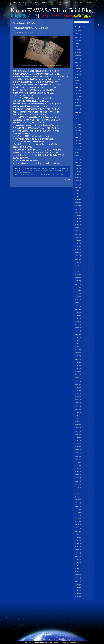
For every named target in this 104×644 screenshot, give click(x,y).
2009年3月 (78, 594)
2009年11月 (78, 569)
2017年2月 (78, 297)
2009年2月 (78, 597)
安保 (49, 169)
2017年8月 (78, 278)
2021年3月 (78, 143)
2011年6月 (78, 509)
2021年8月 (78, 128)
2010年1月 (78, 562)
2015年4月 (78, 365)
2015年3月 (78, 369)
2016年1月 (78, 337)
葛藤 (51, 171)
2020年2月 (78, 184)
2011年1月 (78, 525)
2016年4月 (78, 328)
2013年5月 (78, 437)
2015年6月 (78, 359)
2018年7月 (78, 243)
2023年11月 (78, 43)
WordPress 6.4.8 (57, 643)
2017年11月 (78, 268)
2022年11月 (78, 81)
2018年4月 (78, 253)
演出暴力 (47, 171)
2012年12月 (78, 453)
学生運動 (45, 169)
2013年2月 (78, 447)
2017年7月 (78, 281)
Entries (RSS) (66, 643)
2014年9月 (78, 387)
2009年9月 (78, 575)
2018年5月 (78, 250)
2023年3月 (78, 68)
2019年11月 (78, 193)
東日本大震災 (59, 4)
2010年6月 (78, 547)
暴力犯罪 (25, 171)
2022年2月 (78, 109)
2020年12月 (78, 153)
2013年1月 (78, 450)
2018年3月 (78, 256)
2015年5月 (78, 362)
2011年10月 (78, 497)
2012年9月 (78, 462)
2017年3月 (78, 293)
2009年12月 (78, 566)
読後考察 (59, 171)
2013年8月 (78, 428)
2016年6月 (78, 322)
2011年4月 (78, 515)
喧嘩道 (35, 169)
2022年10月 (78, 84)
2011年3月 (78, 519)
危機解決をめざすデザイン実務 (54, 174)
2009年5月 (78, 587)
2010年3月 (78, 556)
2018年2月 (78, 259)
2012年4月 (78, 478)
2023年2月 (78, 71)
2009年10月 (78, 572)
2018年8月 (78, 240)
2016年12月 (78, 303)
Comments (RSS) (75, 643)
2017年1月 (78, 300)
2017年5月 (78, 287)
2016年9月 (78, 312)
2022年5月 (78, 100)
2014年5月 (78, 400)
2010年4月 (78, 553)
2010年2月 (78, 559)
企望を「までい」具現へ (38, 174)
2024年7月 (78, 37)
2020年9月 (78, 162)
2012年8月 (78, 465)
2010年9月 (78, 537)
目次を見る (67, 180)
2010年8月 (78, 541)
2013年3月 (78, 444)
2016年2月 (78, 334)
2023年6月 (78, 59)
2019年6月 (78, 209)
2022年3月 (78, 106)
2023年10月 (78, 46)
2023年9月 (78, 50)
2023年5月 (78, 62)
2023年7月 (78, 56)
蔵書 (54, 171)
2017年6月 (78, 284)
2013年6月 (78, 434)
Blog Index (22, 3)
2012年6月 (78, 472)
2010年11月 (78, 531)
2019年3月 (78, 218)
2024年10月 (78, 34)
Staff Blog (44, 3)
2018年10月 (78, 234)
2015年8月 (78, 353)
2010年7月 (78, 544)
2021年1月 (78, 150)
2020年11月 (78, 156)
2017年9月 (78, 275)
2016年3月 (78, 331)
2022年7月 (78, 93)
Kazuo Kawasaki (67, 3)
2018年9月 (78, 237)
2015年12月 (78, 340)
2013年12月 (78, 415)
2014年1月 (78, 412)
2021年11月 (78, 118)
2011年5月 (78, 512)
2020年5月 (78, 175)
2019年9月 (78, 200)
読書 (63, 171)
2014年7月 (78, 394)
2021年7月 (78, 131)
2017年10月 (78, 272)
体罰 (31, 169)
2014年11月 (78, 381)
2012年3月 (78, 481)
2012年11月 (78, 456)
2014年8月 (78, 390)
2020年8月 (78, 165)
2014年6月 (78, 397)
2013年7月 (78, 431)
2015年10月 (78, 347)
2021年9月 (78, 125)
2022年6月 (78, 97)
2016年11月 (78, 306)
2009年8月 (78, 578)
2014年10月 (78, 384)
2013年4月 (78, 440)
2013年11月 (78, 419)
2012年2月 (78, 484)
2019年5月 (78, 212)
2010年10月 (78, 534)
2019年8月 (78, 203)
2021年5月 (78, 137)
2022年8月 (78, 90)
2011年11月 (78, 494)
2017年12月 (78, 265)
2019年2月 (78, 222)
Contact (89, 3)
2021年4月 (78, 140)
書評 (34, 171)
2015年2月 (78, 372)
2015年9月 (78, 350)
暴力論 (30, 171)
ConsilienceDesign (25, 174)
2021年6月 (78, 134)
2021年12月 (78, 115)
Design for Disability (29, 3)
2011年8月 (78, 503)
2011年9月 (78, 500)
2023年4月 (78, 65)
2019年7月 (78, 206)
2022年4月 (78, 103)
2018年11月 (78, 231)
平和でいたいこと (56, 169)
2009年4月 (78, 591)
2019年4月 (78, 215)
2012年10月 (78, 459)
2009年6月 (78, 584)
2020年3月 (78, 181)
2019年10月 (78, 197)
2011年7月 (78, 506)
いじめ (20, 169)
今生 (28, 169)
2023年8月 (78, 53)
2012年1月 (78, 487)
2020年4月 (78, 178)
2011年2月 (78, 522)
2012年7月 (78, 469)
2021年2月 (78, 147)
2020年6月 (78, 172)
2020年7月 (78, 168)
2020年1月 (78, 187)
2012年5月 (78, 475)
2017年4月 (78, 290)
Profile (14, 3)
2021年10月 (78, 122)
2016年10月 (78, 309)
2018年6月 (78, 247)
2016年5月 (78, 325)
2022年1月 (78, 112)
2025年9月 (78, 31)
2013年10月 (78, 422)
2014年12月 (78, 378)
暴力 (20, 171)
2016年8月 (78, 315)
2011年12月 (78, 490)
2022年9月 (78, 87)
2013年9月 (78, 425)
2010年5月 (78, 550)
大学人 (39, 169)
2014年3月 (78, 406)
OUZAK (74, 3)
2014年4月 (78, 403)
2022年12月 (78, 78)
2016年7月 (78, 319)
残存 (42, 171)
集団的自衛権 (27, 172)
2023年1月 (78, 75)
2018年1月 (78, 262)
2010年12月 (78, 528)
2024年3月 (78, 40)
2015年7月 (78, 356)
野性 (21, 172)
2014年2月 (78, 409)
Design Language (37, 3)
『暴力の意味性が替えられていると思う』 (32, 28)
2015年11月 (78, 344)
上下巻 (24, 169)
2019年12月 (78, 190)
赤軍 (18, 172)
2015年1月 (78, 375)
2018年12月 (78, 228)
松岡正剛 (38, 171)
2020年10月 (78, 159)
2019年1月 (78, 225)
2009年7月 (78, 581)
